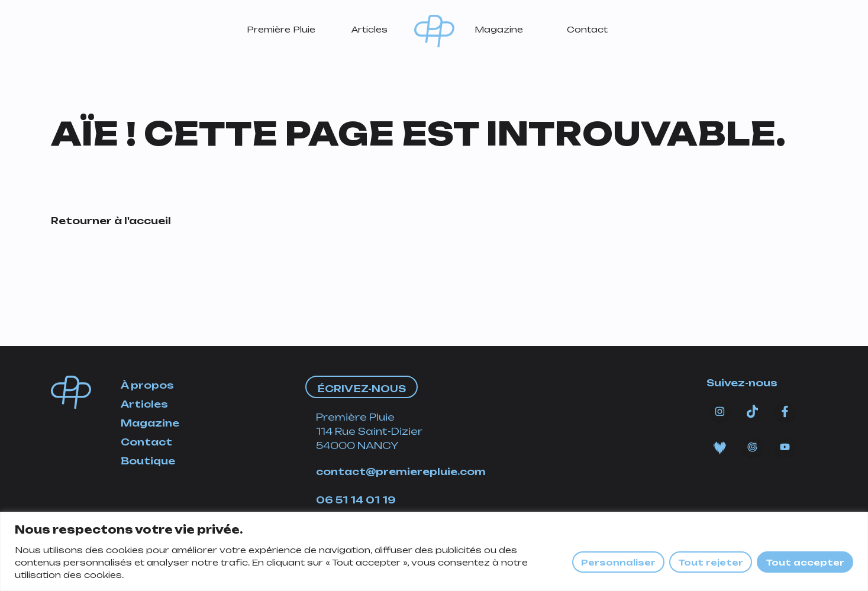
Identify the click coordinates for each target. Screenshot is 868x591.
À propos (147, 385)
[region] (434, 551)
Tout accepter (805, 562)
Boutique (148, 461)
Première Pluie (281, 29)
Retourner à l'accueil (111, 221)
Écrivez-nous (362, 389)
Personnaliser (618, 562)
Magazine (499, 29)
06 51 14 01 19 (356, 500)
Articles (370, 29)
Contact (587, 29)
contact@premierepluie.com (401, 471)
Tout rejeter (711, 562)
